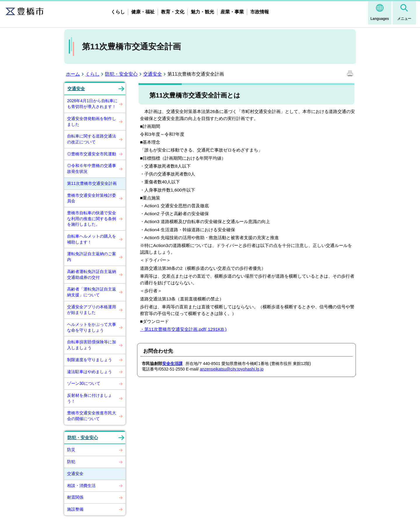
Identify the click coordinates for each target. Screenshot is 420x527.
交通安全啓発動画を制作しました (92, 121)
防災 (71, 450)
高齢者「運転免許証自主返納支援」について (92, 292)
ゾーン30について (84, 383)
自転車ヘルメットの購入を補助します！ (92, 239)
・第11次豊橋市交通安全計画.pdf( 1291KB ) (183, 329)
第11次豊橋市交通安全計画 (92, 183)
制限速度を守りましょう (90, 360)
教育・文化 (173, 12)
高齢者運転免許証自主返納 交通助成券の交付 (94, 274)
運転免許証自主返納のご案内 (92, 257)
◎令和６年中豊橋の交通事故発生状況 (92, 168)
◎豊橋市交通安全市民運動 (92, 154)
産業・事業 (232, 12)
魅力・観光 (202, 12)
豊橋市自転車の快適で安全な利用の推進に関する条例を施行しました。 (92, 219)
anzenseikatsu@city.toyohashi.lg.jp (232, 369)
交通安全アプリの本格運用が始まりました (92, 310)
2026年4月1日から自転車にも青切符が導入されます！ (92, 104)
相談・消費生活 (81, 486)
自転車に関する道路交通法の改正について (92, 139)
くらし (118, 12)
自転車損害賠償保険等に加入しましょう (92, 345)
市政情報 (260, 12)
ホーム (73, 74)
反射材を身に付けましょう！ (90, 398)
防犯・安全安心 (121, 74)
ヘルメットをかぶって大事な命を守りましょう (92, 327)
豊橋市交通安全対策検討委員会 (92, 198)
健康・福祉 (143, 12)
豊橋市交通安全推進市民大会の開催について (92, 416)
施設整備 (75, 509)
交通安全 (153, 74)
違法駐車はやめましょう (90, 372)
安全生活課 (172, 363)
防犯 (71, 462)
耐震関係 (75, 497)
